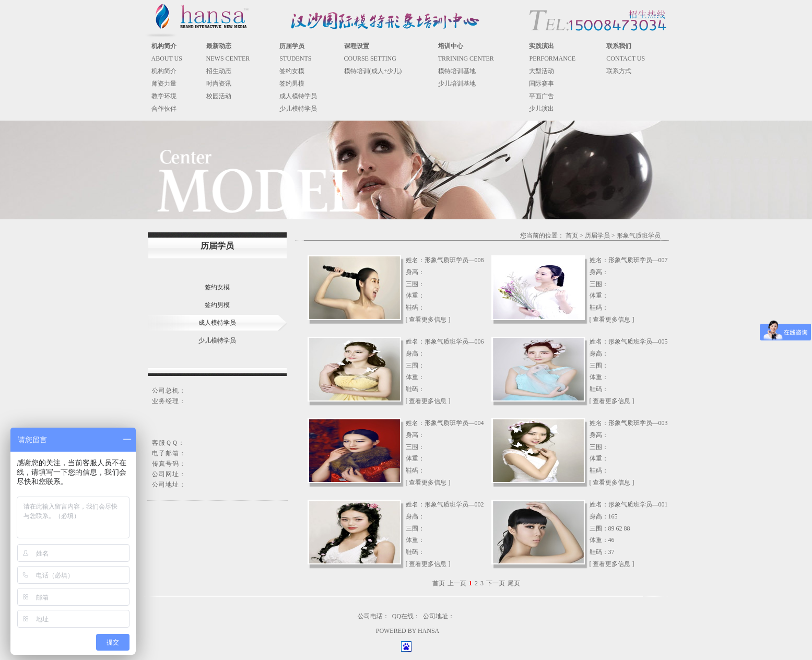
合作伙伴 (164, 109)
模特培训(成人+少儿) (373, 71)
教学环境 (164, 96)
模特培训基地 (457, 71)
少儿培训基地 (457, 84)
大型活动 (542, 71)
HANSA (428, 631)
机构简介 (164, 71)
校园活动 (219, 96)
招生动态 (219, 71)
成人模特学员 (298, 96)
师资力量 (164, 84)
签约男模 (292, 84)
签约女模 (292, 71)
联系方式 (619, 71)
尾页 (514, 583)
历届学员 (597, 235)
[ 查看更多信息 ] (428, 320)
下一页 (496, 583)
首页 (572, 235)
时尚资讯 (219, 84)
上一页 (457, 583)
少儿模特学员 (298, 109)
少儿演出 (542, 109)
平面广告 (542, 96)
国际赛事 (542, 84)
